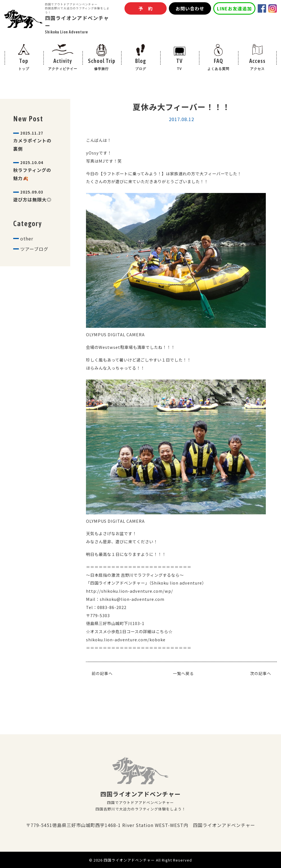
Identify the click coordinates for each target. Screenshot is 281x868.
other (27, 238)
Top (24, 65)
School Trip (102, 65)
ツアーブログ (34, 249)
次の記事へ (261, 673)
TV (179, 65)
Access (257, 65)
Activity (63, 65)
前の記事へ (102, 673)
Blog (141, 65)
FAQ (218, 65)
